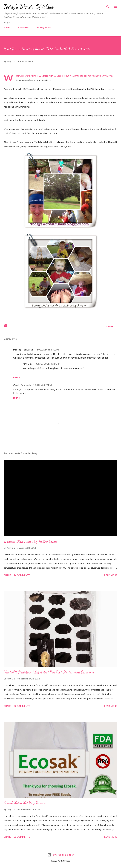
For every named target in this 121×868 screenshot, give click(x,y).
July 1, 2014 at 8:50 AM (47, 350)
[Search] (108, 6)
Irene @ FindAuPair (23, 350)
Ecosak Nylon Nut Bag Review (24, 803)
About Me (23, 27)
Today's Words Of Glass (29, 7)
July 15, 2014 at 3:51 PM (48, 364)
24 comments (22, 575)
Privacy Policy (44, 27)
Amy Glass (28, 364)
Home (7, 27)
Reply (17, 377)
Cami (16, 385)
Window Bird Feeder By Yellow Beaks (31, 541)
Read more (111, 575)
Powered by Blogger (60, 855)
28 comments (22, 837)
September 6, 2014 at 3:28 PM (36, 385)
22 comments (22, 706)
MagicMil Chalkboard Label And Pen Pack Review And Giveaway (49, 672)
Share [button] (110, 326)
